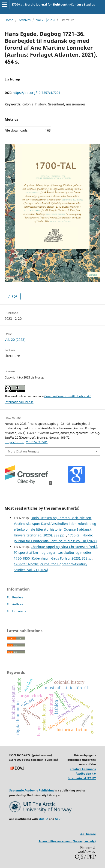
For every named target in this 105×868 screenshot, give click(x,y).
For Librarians (16, 611)
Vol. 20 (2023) (45, 20)
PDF (14, 296)
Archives (25, 20)
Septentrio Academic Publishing (31, 790)
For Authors (15, 604)
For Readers (15, 597)
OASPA (43, 819)
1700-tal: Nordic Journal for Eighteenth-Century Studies (53, 4)
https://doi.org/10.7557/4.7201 (37, 93)
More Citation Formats (23, 451)
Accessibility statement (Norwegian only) (67, 841)
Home (9, 20)
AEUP (59, 819)
